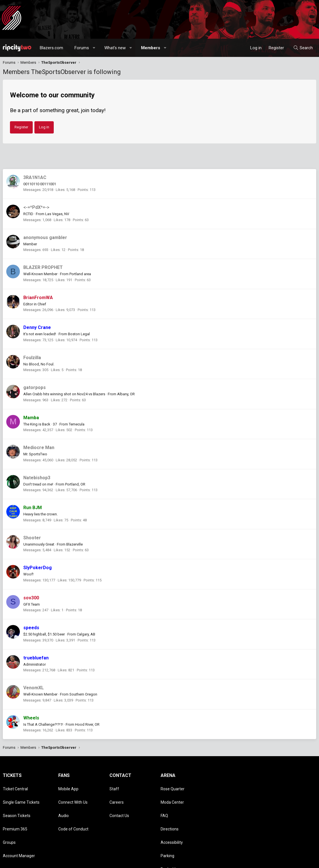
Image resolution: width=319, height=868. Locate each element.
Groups (9, 819)
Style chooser (186, 861)
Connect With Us (73, 795)
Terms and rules (243, 861)
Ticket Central (15, 786)
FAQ (164, 803)
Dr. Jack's (169, 836)
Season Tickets (17, 803)
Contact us (218, 861)
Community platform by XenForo (50, 861)
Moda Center (172, 795)
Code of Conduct (73, 811)
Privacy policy (271, 861)
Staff (114, 786)
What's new (115, 48)
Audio (64, 803)
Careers (117, 795)
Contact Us (119, 803)
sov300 (31, 598)
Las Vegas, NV (57, 214)
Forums (82, 48)
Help (289, 861)
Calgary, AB (86, 634)
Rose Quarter (173, 786)
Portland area (80, 274)
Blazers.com (51, 48)
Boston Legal (79, 334)
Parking (167, 827)
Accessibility (172, 819)
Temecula (77, 424)
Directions (170, 811)
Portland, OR (75, 484)
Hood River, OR (87, 724)
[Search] (303, 48)
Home (301, 861)
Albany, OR (126, 394)
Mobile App (68, 786)
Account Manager (19, 827)
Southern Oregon (83, 694)
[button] (94, 48)
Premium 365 (15, 811)
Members (151, 48)
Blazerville (74, 544)
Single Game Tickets (21, 795)
